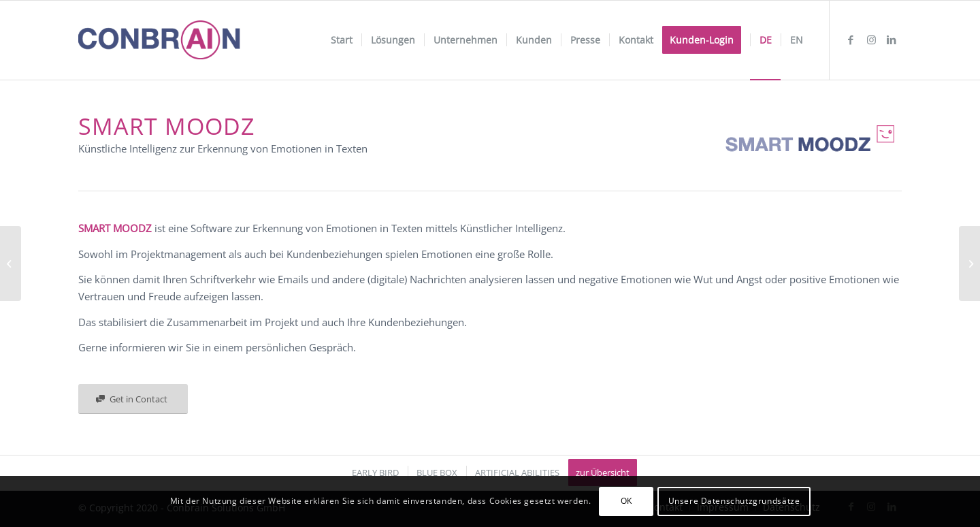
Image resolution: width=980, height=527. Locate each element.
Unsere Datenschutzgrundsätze (734, 501)
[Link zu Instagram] (871, 39)
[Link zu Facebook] (851, 39)
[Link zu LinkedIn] (892, 39)
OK (626, 501)
